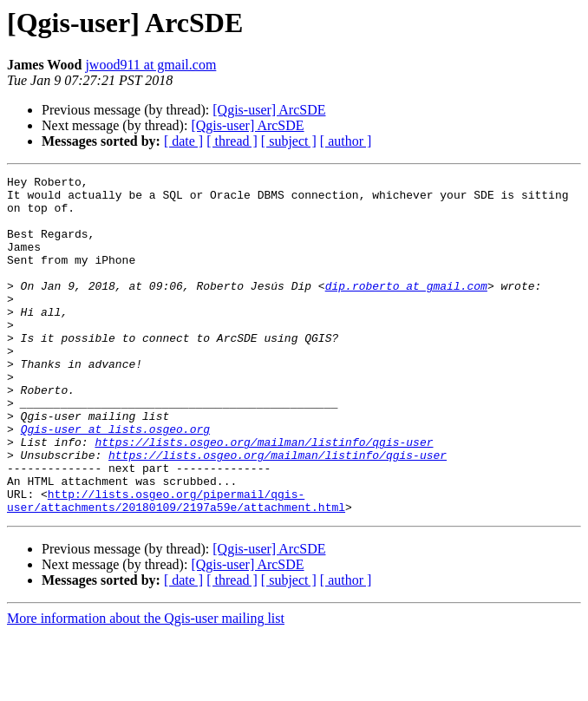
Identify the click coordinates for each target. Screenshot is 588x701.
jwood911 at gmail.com (150, 65)
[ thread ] (232, 141)
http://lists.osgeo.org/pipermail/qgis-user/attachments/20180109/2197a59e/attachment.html (176, 567)
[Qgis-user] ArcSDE (269, 110)
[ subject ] (289, 141)
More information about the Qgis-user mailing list (146, 686)
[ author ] (346, 141)
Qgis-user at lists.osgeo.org (115, 481)
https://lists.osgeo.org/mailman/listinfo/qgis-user (264, 496)
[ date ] (183, 141)
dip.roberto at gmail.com (406, 309)
